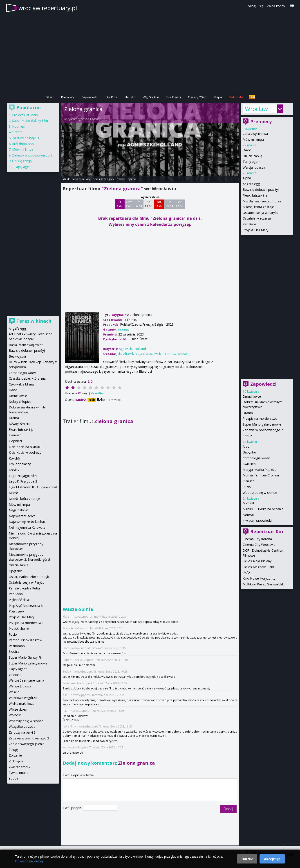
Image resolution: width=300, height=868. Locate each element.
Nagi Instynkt (19, 510)
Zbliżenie (15, 755)
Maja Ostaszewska (149, 354)
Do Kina (111, 97)
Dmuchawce (252, 396)
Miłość (14, 493)
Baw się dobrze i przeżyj (261, 189)
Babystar (249, 452)
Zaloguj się (255, 6)
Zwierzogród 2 (20, 767)
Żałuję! (14, 750)
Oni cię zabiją (252, 156)
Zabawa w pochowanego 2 (263, 430)
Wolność (15, 715)
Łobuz (247, 436)
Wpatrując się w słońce (260, 493)
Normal (248, 515)
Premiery (67, 97)
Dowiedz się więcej (29, 861)
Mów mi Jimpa (253, 139)
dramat (124, 329)
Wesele (14, 692)
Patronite (236, 97)
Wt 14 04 (180, 204)
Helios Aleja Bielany (257, 561)
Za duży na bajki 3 (26, 138)
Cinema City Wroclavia (259, 545)
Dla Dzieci (174, 97)
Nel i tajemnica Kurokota (27, 527)
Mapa (218, 97)
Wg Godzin (151, 97)
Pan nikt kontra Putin (24, 588)
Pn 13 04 (169, 204)
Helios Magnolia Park (258, 567)
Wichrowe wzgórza (23, 698)
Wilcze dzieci (18, 709)
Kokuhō (14, 458)
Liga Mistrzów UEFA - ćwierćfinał (33, 487)
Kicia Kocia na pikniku (24, 447)
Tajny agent (252, 162)
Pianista (249, 481)
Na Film (130, 97)
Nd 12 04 (159, 204)
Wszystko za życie (22, 726)
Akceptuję (272, 859)
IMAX (246, 572)
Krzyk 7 (14, 470)
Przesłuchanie (19, 629)
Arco (246, 446)
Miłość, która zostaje (258, 207)
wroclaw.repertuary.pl (48, 8)
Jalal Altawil (125, 354)
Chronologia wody (256, 458)
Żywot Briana (19, 773)
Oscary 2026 (197, 97)
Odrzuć (247, 859)
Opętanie (16, 571)
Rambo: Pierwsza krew (25, 640)
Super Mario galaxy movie (262, 424)
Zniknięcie (16, 761)
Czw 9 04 (129, 204)
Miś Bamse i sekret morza (262, 201)
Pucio (247, 487)
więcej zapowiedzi (259, 520)
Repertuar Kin (267, 531)
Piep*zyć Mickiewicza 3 (26, 606)
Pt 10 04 (138, 204)
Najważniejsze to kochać (27, 522)
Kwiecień (249, 464)
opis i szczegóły (103, 179)
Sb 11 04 (149, 204)
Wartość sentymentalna (26, 680)
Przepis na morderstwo (260, 418)
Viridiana (15, 675)
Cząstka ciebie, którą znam (29, 378)
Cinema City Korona (257, 539)
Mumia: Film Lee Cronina (261, 475)
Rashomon (17, 646)
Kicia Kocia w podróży (25, 452)
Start (50, 97)
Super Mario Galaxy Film (30, 121)
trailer (121, 179)
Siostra (14, 652)
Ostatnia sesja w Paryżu (260, 213)
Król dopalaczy (23, 144)
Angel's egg (251, 184)
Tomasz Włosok (176, 354)
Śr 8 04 (120, 204)
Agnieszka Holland (88, 119)
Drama (248, 413)
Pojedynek (17, 611)
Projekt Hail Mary (255, 230)
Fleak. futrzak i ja (255, 195)
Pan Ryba (250, 224)
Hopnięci (19, 126)
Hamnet (15, 435)
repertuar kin (81, 179)
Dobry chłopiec (20, 402)
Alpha (247, 178)
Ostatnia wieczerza (257, 218)
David (247, 150)
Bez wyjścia (17, 356)
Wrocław (256, 109)
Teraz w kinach (34, 321)
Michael (248, 503)
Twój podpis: (73, 808)
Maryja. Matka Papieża (260, 470)
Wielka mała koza (22, 704)
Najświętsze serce (22, 516)
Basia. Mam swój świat (26, 345)
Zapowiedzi (90, 97)
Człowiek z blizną (21, 384)
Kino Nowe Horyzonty (259, 578)
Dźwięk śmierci (20, 424)
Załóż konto (276, 6)
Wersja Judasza (254, 167)
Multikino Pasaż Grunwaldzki (264, 584)
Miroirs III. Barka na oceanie (263, 509)
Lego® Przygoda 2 (23, 481)
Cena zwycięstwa (255, 134)
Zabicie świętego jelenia (27, 744)
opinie (132, 179)
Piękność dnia (19, 600)
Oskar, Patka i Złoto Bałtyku (30, 577)
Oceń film (97, 393)
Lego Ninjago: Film (23, 476)
